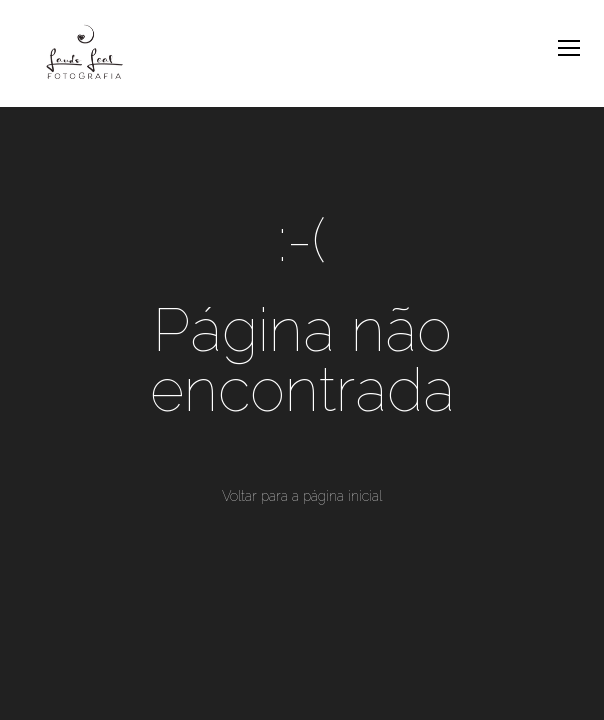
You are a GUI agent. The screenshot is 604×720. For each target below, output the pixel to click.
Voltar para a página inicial (302, 496)
